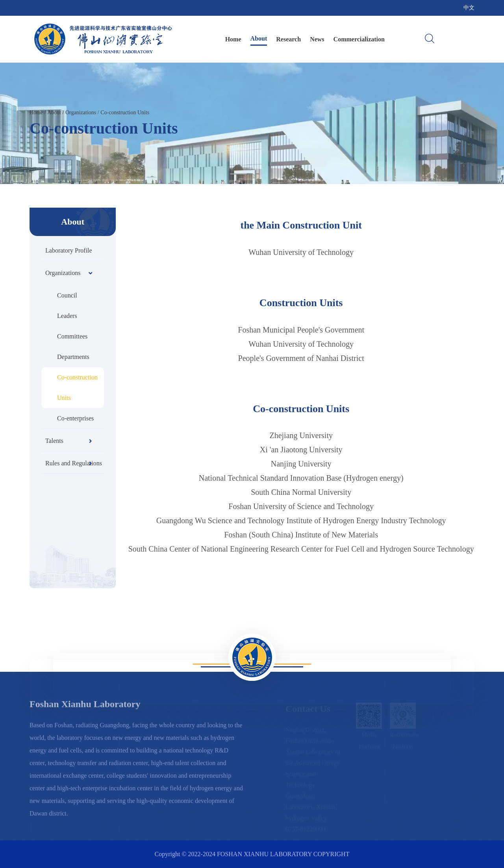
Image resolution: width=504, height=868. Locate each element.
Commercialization (359, 39)
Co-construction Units (125, 112)
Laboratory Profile (69, 250)
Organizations (81, 112)
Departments (73, 357)
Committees (72, 336)
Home (233, 39)
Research (288, 39)
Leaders (67, 316)
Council (67, 295)
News (317, 39)
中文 (469, 8)
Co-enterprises (75, 418)
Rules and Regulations (74, 463)
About (259, 38)
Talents (69, 441)
